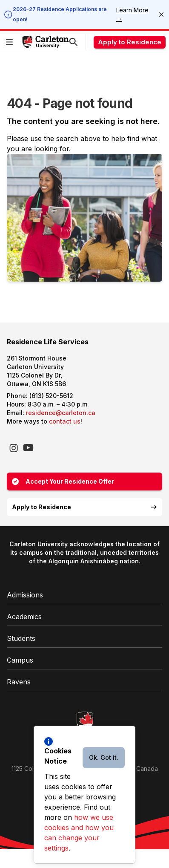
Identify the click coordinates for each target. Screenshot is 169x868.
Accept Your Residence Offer (63, 481)
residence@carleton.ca (61, 413)
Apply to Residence (130, 42)
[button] (11, 42)
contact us (65, 421)
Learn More (132, 14)
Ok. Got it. (104, 757)
